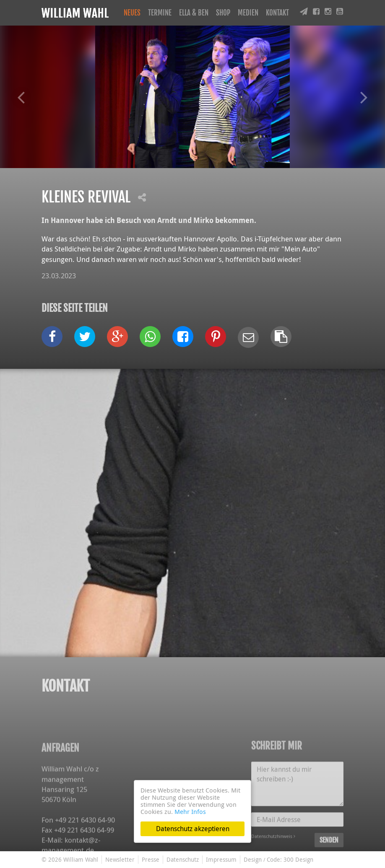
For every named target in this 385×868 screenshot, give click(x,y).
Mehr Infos (190, 811)
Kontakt (277, 13)
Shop (223, 13)
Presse (151, 859)
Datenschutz (183, 859)
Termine (160, 13)
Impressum (221, 859)
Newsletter (120, 859)
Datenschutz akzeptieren (193, 829)
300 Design (298, 859)
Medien (248, 13)
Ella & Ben (194, 13)
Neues (132, 13)
